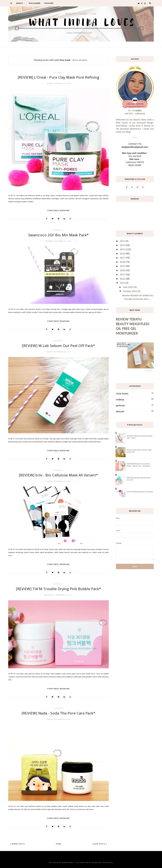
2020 (123, 270)
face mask (58, 72)
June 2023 (128, 287)
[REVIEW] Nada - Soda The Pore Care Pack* (58, 713)
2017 (123, 258)
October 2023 (130, 291)
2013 (123, 241)
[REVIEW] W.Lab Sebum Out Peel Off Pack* (58, 346)
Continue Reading (58, 210)
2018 (123, 262)
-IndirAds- (58, 230)
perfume (120, 405)
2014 (123, 245)
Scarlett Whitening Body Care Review (140, 492)
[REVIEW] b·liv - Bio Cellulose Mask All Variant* (58, 475)
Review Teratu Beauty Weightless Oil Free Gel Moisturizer (133, 326)
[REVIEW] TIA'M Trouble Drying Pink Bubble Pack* (58, 589)
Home (59, 844)
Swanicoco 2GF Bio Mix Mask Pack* (58, 235)
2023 (123, 283)
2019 (123, 266)
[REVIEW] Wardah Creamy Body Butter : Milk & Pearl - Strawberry (139, 465)
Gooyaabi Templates (103, 863)
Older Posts (99, 844)
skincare (120, 411)
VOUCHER (49, 3)
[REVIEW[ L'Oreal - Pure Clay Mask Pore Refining (59, 77)
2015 (123, 249)
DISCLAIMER (35, 3)
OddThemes (68, 863)
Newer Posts (18, 844)
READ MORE (135, 165)
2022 (123, 279)
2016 (123, 254)
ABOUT (21, 3)
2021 (123, 274)
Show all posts (80, 60)
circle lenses (122, 393)
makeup (120, 399)
